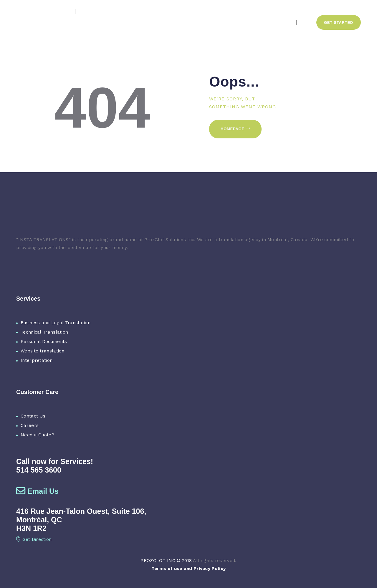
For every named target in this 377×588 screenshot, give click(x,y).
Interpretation (37, 360)
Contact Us (33, 416)
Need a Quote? (37, 435)
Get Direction (34, 539)
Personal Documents (44, 342)
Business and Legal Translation (56, 323)
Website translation (43, 351)
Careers (30, 425)
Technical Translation (44, 332)
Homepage (233, 129)
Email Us (37, 491)
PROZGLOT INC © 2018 (166, 561)
